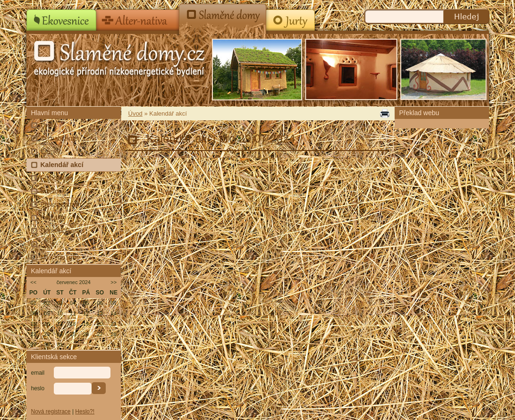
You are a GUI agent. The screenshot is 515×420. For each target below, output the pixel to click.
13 (100, 313)
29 (34, 344)
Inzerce (51, 191)
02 (47, 303)
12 (86, 313)
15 (34, 324)
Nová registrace (51, 412)
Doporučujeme (62, 231)
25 (73, 334)
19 (86, 324)
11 (73, 313)
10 (60, 313)
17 (60, 324)
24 (60, 334)
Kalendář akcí (62, 165)
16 (47, 324)
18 (73, 324)
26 (86, 334)
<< (33, 282)
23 (47, 334)
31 (60, 344)
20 (100, 324)
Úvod (48, 125)
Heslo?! (85, 412)
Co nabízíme (59, 138)
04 (73, 303)
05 (86, 303)
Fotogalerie (57, 178)
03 (60, 303)
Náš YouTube (60, 257)
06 (100, 303)
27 (100, 334)
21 (114, 324)
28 (114, 334)
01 (34, 303)
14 (114, 313)
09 (47, 313)
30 (47, 344)
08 (34, 313)
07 (114, 303)
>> (114, 282)
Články (51, 151)
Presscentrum (61, 204)
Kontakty (53, 218)
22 (34, 334)
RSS (47, 244)
